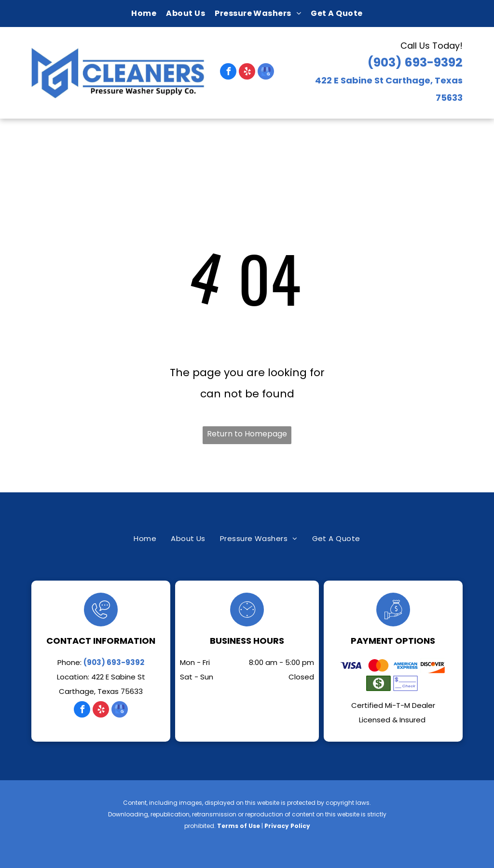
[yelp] (247, 73)
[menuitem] (144, 14)
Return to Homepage (247, 434)
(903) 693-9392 (415, 62)
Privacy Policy (287, 826)
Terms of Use (239, 826)
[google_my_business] (266, 73)
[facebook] (228, 73)
